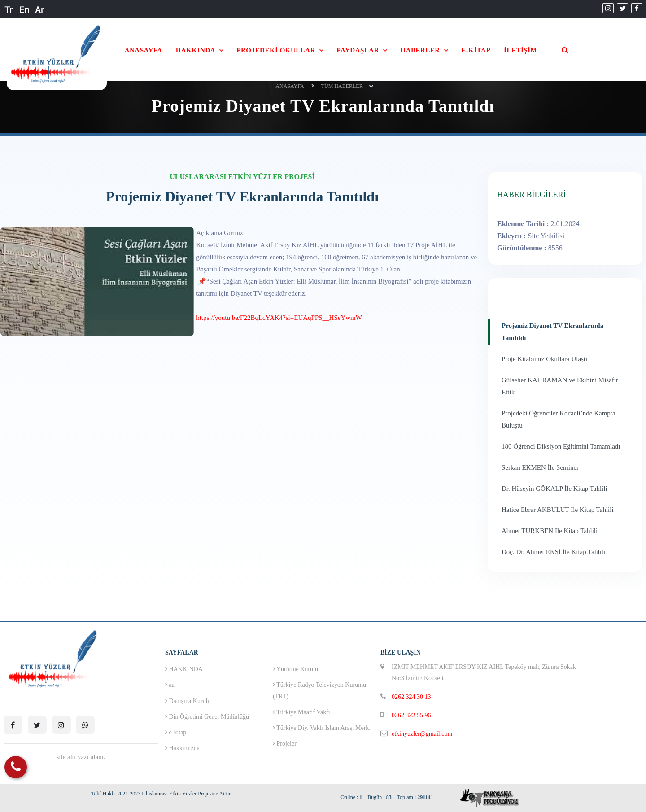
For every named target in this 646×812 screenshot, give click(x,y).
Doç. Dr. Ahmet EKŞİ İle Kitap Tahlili (553, 552)
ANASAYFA (144, 50)
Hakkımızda (182, 748)
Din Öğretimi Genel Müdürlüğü (207, 717)
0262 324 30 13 (411, 697)
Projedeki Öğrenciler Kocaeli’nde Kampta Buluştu (559, 419)
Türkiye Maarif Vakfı (301, 712)
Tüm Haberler (342, 86)
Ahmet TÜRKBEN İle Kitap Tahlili (550, 531)
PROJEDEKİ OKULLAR (276, 50)
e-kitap (176, 732)
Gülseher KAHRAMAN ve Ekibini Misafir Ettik (560, 386)
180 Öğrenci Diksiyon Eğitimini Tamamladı (561, 446)
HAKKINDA (196, 50)
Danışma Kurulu (188, 701)
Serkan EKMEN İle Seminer (540, 467)
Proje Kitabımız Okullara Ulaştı (544, 359)
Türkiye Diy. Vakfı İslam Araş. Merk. (322, 728)
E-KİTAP (476, 50)
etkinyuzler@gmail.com (422, 734)
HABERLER (420, 50)
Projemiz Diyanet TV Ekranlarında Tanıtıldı (552, 332)
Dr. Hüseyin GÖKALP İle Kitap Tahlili (554, 489)
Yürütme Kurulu (295, 669)
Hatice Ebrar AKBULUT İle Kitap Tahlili (558, 510)
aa (170, 685)
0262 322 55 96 (411, 715)
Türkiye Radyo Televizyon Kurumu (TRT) (319, 690)
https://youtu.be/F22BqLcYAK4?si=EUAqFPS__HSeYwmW (279, 318)
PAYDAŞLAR (358, 50)
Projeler (285, 744)
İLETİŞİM (520, 50)
